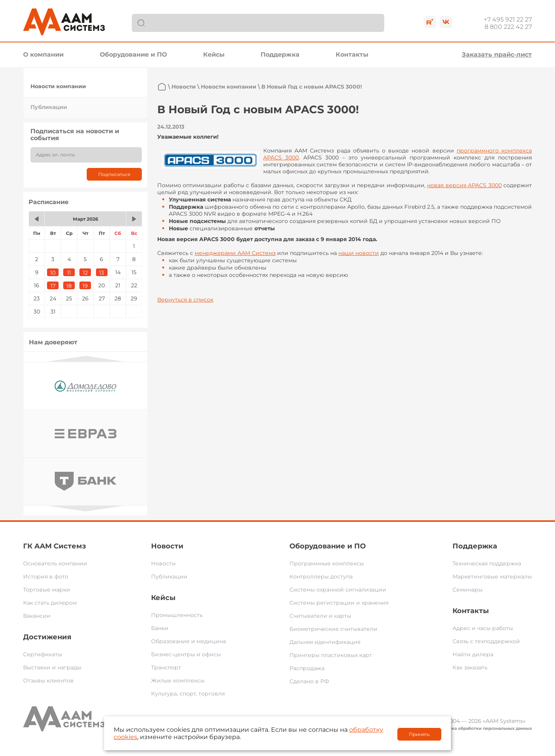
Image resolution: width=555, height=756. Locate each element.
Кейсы (214, 54)
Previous (86, 359)
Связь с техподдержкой (486, 641)
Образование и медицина (188, 641)
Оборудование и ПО (133, 54)
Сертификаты (43, 654)
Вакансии (37, 616)
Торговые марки (47, 590)
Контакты (352, 54)
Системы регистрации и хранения (339, 603)
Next (86, 509)
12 (85, 273)
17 (53, 286)
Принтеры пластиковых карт (331, 655)
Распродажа (307, 668)
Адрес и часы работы (483, 628)
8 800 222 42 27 (508, 27)
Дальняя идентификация (325, 642)
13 (102, 273)
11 (69, 273)
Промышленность (177, 615)
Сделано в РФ (309, 681)
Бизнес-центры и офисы (186, 654)
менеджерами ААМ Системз (235, 253)
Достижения (47, 637)
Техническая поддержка (487, 563)
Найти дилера (473, 654)
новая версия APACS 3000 (464, 185)
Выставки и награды (52, 667)
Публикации (49, 107)
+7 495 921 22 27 (508, 19)
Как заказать (470, 667)
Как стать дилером (50, 603)
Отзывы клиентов (48, 681)
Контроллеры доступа (321, 577)
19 (85, 286)
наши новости (359, 253)
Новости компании (58, 86)
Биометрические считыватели (333, 629)
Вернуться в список (185, 300)
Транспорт (166, 667)
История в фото (46, 577)
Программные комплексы (327, 563)
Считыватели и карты (320, 616)
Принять (419, 734)
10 (53, 273)
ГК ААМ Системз (55, 546)
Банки (160, 628)
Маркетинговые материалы (492, 577)
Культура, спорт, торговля (188, 694)
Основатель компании (55, 563)
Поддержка (280, 54)
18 (69, 286)
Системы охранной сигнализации (338, 590)
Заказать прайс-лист (497, 54)
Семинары (468, 590)
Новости (184, 87)
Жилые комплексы (178, 681)
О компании (43, 54)
